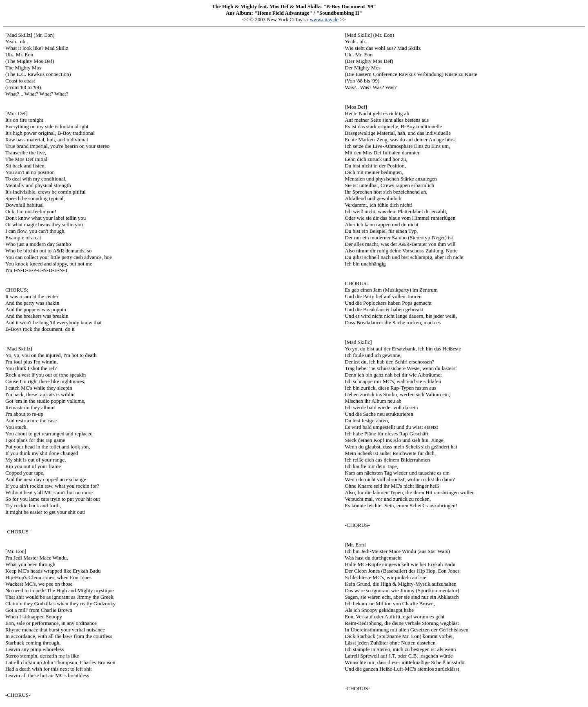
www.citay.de (324, 19)
